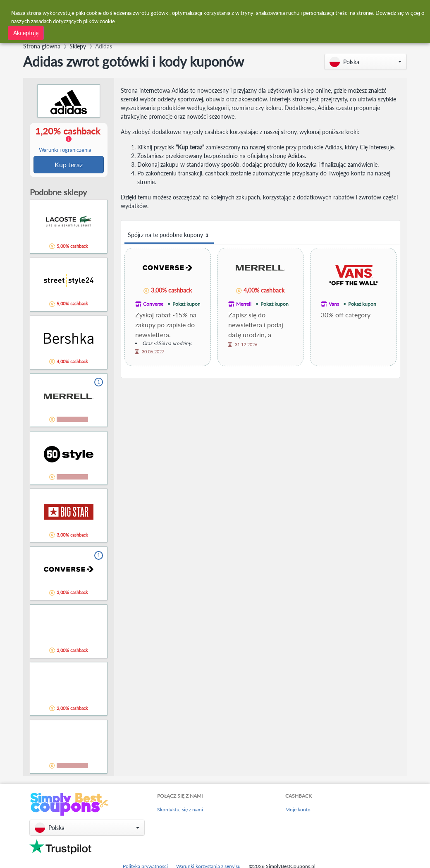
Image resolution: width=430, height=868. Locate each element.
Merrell (244, 304)
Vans (334, 304)
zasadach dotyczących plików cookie (73, 20)
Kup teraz (69, 165)
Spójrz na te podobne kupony (169, 235)
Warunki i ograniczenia (65, 150)
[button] (365, 62)
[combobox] (125, 32)
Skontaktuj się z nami (180, 810)
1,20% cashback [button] (68, 140)
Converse (153, 304)
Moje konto (298, 810)
